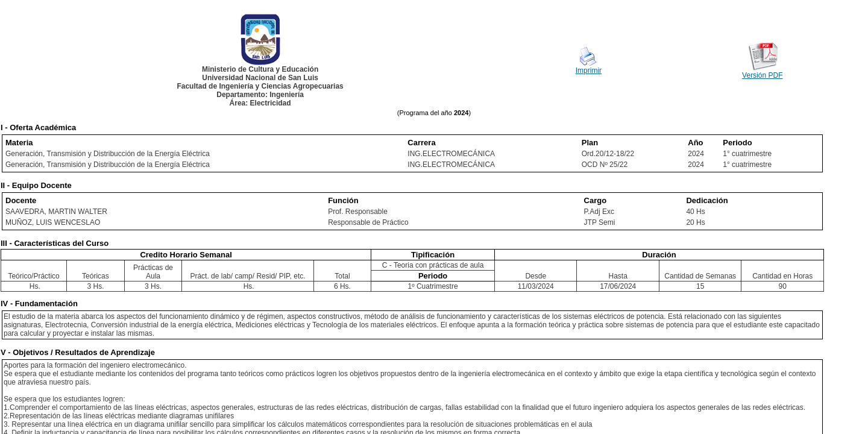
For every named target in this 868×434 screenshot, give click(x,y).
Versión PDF (762, 75)
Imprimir (589, 71)
